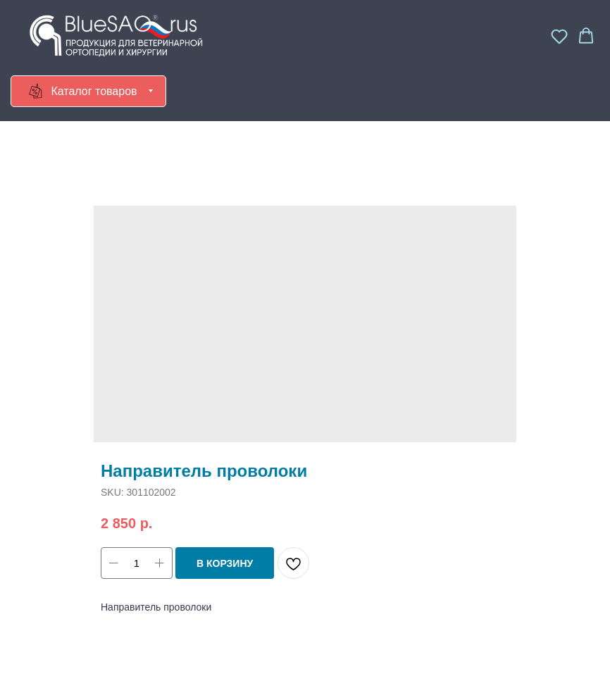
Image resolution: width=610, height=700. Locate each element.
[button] (559, 36)
